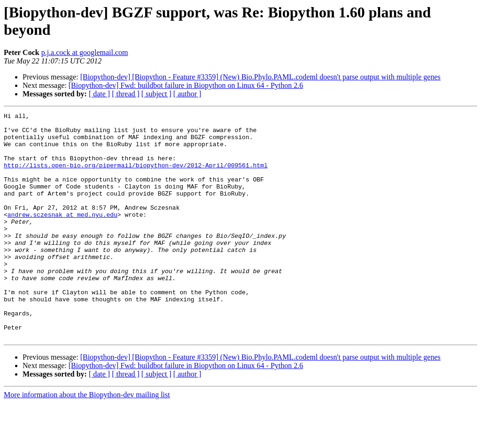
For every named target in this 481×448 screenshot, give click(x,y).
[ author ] (187, 94)
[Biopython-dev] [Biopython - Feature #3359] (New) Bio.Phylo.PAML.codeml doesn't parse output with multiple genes (260, 77)
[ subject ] (156, 94)
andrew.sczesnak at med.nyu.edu (62, 236)
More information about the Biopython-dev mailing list (87, 440)
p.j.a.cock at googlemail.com (85, 52)
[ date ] (99, 94)
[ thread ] (126, 94)
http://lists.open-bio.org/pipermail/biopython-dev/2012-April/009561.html (136, 176)
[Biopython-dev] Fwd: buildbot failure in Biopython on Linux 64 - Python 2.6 (186, 85)
